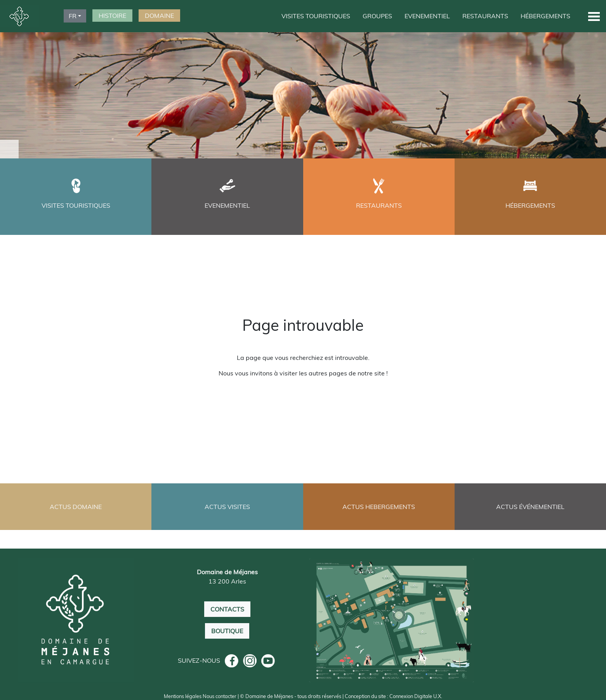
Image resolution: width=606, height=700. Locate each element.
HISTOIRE (112, 16)
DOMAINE (159, 16)
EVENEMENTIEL (427, 16)
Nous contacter (220, 696)
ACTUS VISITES (227, 507)
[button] (594, 16)
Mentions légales (183, 696)
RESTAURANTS (485, 16)
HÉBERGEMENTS (545, 16)
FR (73, 16)
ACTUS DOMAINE (76, 507)
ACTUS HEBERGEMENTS (379, 507)
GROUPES (377, 16)
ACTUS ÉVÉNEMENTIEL (530, 507)
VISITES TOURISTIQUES (316, 16)
